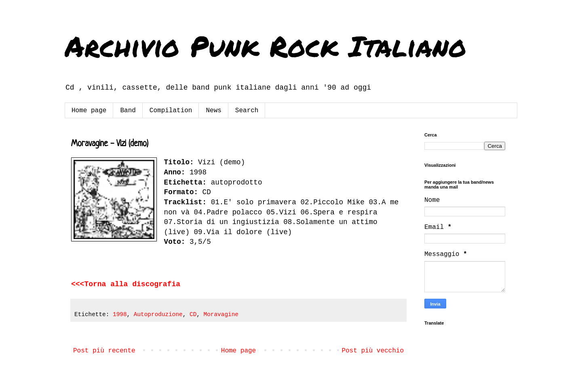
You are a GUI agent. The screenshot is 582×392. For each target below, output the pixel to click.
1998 (120, 314)
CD (193, 314)
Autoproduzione (158, 314)
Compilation (171, 111)
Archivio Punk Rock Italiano (266, 46)
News (213, 111)
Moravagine (221, 314)
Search (247, 111)
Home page (89, 111)
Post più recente (104, 351)
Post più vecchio (373, 351)
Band (128, 111)
